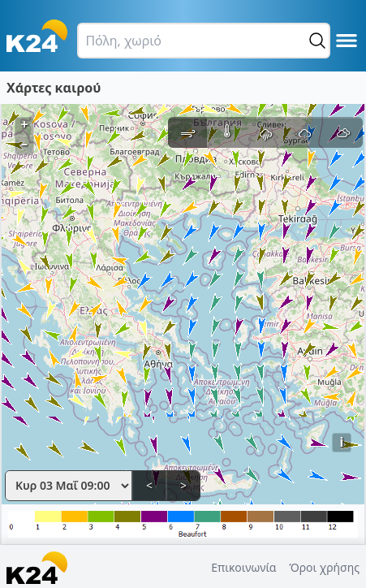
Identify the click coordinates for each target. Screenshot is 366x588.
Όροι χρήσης (324, 567)
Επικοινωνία (243, 567)
